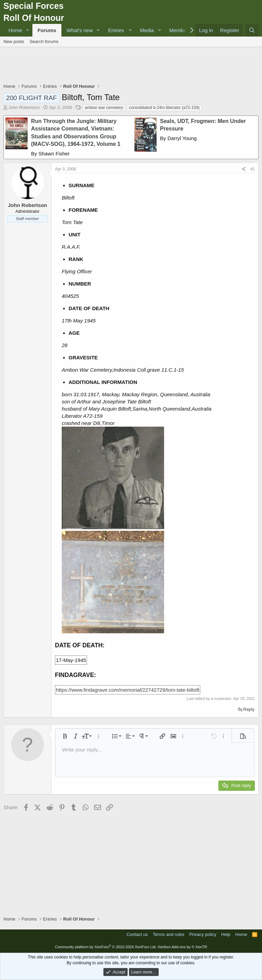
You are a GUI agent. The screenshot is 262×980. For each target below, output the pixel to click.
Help (226, 934)
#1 (253, 169)
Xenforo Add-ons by (182, 947)
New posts (14, 42)
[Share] (244, 169)
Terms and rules (169, 934)
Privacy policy (203, 934)
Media (147, 30)
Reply (249, 709)
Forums (47, 30)
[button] (28, 30)
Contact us (137, 934)
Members (180, 30)
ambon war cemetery (104, 108)
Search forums (44, 42)
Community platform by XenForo (106, 947)
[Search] (252, 30)
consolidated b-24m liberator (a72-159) (164, 108)
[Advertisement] (131, 66)
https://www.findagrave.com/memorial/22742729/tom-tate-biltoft (128, 690)
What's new (80, 30)
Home (15, 30)
